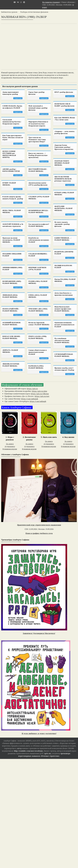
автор (19, 748)
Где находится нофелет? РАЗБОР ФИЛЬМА (39, 225)
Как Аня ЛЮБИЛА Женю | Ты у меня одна (65, 119)
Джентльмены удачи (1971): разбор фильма (38, 184)
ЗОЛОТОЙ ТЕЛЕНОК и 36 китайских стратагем (13, 225)
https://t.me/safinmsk (30, 399)
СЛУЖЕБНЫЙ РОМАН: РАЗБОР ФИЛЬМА (64, 355)
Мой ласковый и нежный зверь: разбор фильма (38, 108)
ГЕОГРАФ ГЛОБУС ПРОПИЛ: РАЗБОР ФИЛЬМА (62, 163)
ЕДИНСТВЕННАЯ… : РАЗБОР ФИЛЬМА (63, 239)
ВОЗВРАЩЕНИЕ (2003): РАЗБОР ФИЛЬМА (12, 282)
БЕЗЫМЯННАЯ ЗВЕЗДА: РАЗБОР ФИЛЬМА (38, 211)
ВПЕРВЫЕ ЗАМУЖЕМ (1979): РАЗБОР (37, 268)
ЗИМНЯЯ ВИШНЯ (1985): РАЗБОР (12, 268)
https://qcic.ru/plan (40, 391)
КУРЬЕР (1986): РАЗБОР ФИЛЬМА (64, 194)
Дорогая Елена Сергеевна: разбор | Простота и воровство (64, 147)
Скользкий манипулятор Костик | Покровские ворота (12, 122)
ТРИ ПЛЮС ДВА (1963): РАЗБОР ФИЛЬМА (38, 310)
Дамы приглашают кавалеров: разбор (11, 93)
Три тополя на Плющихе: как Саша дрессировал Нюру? (37, 139)
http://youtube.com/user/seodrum (28, 751)
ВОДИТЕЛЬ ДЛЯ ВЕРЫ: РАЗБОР (64, 253)
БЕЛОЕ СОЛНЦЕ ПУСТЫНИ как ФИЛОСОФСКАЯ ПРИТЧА (9, 154)
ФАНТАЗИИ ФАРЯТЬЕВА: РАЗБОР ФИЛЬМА (63, 208)
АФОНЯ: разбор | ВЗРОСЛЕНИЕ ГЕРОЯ (11, 170)
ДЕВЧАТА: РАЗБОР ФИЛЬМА (10, 351)
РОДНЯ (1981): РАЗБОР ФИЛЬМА (38, 282)
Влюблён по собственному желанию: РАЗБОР (39, 240)
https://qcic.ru (32, 389)
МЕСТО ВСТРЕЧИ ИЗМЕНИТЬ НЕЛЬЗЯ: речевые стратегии (63, 179)
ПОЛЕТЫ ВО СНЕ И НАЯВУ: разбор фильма (64, 105)
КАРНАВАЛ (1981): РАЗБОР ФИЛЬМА (36, 367)
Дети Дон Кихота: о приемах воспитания (64, 294)
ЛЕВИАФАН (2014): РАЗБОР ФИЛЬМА (10, 296)
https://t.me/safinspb (38, 401)
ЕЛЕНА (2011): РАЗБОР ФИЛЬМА (38, 296)
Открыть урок (18, 98)
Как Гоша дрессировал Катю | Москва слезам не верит (13, 137)
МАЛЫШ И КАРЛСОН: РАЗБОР (63, 266)
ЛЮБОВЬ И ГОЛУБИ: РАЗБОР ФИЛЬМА (11, 365)
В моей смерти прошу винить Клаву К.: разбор (13, 198)
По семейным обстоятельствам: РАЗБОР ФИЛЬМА (62, 340)
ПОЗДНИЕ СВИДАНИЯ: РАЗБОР (12, 255)
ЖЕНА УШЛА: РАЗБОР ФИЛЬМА (12, 211)
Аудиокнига (10, 446)
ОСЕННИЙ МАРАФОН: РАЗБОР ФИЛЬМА (12, 324)
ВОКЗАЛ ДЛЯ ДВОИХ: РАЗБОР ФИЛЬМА (11, 337)
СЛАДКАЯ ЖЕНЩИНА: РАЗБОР (38, 255)
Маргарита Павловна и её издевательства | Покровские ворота (38, 124)
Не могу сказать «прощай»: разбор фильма (62, 224)
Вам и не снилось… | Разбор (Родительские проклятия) (38, 155)
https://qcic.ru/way (42, 396)
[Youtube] (15, 2)
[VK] (18, 2)
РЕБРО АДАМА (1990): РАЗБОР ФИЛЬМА (38, 337)
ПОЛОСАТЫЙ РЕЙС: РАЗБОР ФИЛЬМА (11, 310)
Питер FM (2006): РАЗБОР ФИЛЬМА (65, 280)
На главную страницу (51, 2)
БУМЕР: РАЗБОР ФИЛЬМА (9, 184)
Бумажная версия (10, 449)
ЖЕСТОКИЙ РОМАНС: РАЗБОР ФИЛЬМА (38, 170)
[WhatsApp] (21, 2)
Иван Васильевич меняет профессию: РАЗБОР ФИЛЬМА (63, 309)
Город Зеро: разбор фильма (36, 93)
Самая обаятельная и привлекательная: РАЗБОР (38, 352)
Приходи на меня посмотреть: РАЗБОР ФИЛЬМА (11, 240)
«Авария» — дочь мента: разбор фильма (65, 132)
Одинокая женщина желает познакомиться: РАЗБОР (65, 325)
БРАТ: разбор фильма (64, 92)
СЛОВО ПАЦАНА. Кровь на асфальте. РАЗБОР (12, 107)
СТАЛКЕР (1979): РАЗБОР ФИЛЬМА (39, 198)
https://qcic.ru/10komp (40, 394)
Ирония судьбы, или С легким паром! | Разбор (64, 369)
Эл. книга (10, 444)
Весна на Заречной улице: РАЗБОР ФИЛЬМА (39, 324)
